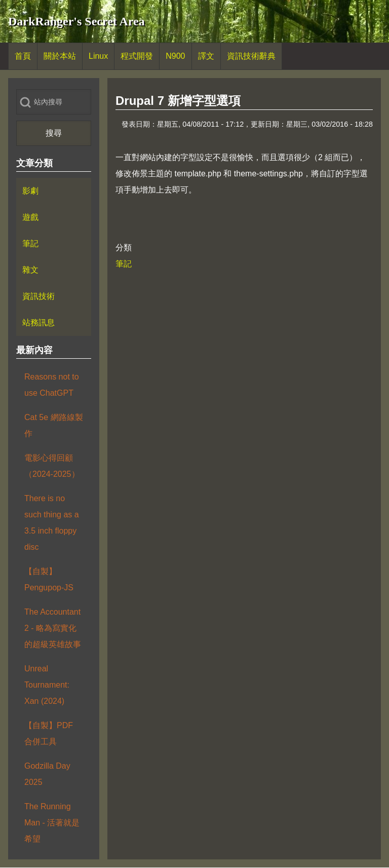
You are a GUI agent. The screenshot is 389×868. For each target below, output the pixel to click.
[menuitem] (23, 56)
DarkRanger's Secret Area (76, 21)
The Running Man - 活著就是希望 (52, 823)
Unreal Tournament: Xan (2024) (47, 685)
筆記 (124, 264)
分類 (124, 248)
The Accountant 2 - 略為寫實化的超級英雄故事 (53, 628)
